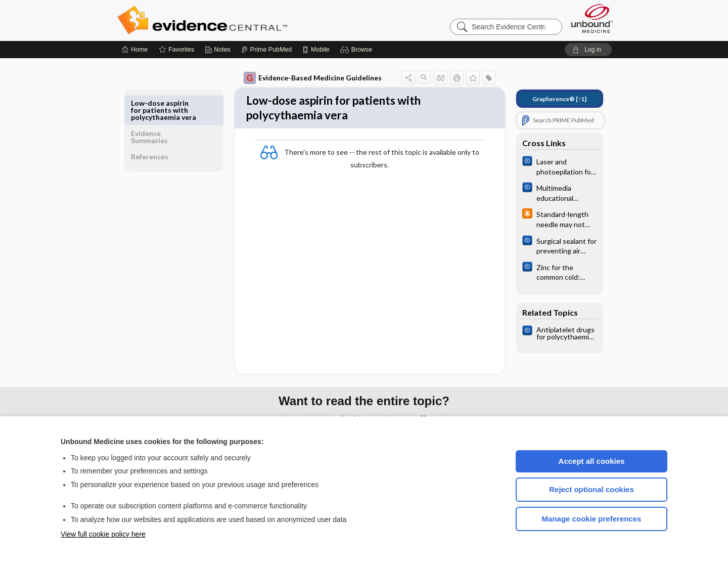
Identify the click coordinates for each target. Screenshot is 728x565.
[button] (358, 50)
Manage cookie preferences (592, 519)
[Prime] (266, 50)
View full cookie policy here (103, 534)
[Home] (135, 50)
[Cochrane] (553, 166)
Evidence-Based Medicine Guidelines (306, 78)
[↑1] (552, 99)
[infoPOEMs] (553, 219)
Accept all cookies (592, 461)
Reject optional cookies (591, 489)
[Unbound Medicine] (592, 18)
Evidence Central (243, 20)
